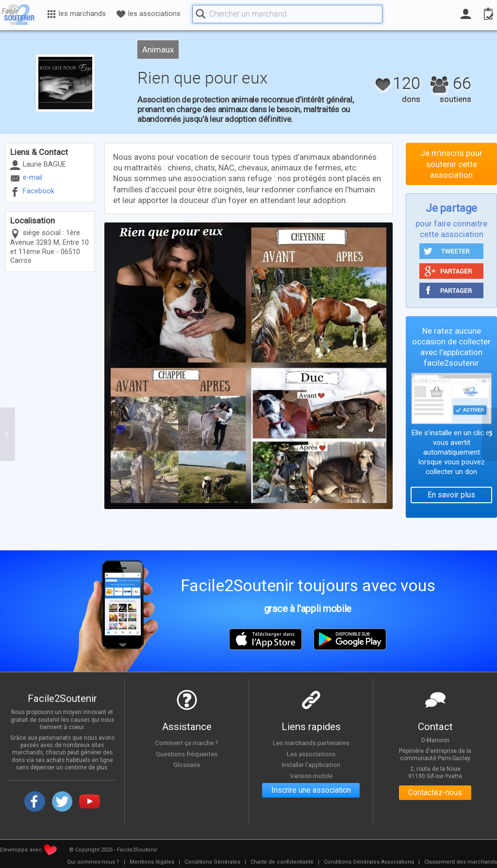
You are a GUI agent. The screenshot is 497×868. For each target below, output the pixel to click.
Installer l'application (311, 765)
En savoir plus (451, 495)
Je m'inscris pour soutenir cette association (451, 164)
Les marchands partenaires (311, 743)
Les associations (311, 754)
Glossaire (187, 765)
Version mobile (311, 776)
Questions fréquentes (187, 754)
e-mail (33, 178)
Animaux (158, 50)
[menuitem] (93, 862)
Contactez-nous (435, 793)
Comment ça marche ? (187, 743)
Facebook (39, 191)
